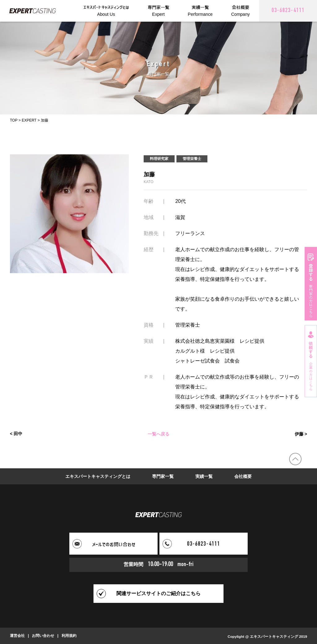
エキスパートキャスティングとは (98, 476)
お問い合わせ (43, 636)
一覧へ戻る (158, 434)
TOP (14, 120)
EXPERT (29, 120)
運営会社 (17, 636)
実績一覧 (204, 476)
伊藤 (299, 434)
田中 (18, 434)
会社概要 (243, 476)
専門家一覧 (163, 476)
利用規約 (69, 636)
